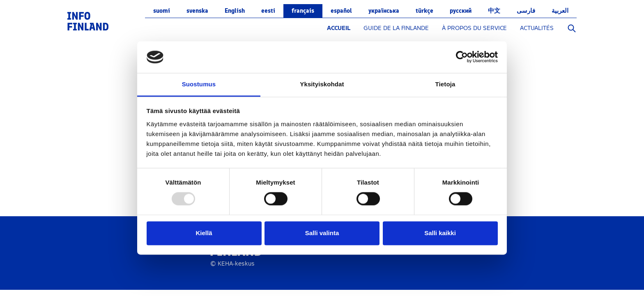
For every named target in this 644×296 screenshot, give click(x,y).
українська (384, 11)
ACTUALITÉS (537, 28)
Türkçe (424, 11)
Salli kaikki (440, 233)
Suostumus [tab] (199, 84)
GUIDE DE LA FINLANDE (396, 28)
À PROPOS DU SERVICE (474, 28)
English (235, 11)
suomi (162, 11)
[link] (88, 21)
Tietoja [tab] (445, 84)
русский (461, 11)
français (303, 11)
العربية (560, 11)
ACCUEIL (339, 28)
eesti (268, 11)
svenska (197, 11)
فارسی (526, 11)
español (341, 11)
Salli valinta (322, 233)
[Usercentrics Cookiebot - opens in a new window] (462, 57)
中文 (494, 11)
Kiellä (204, 233)
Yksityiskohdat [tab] (322, 84)
